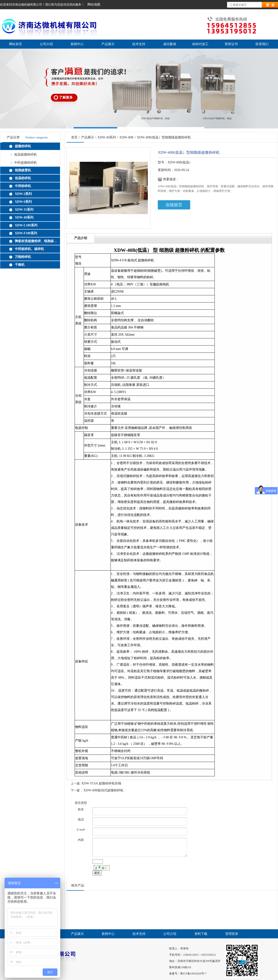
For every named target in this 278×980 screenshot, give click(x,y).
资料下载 (201, 934)
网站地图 (94, 5)
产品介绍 (81, 238)
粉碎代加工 (200, 44)
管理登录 (232, 934)
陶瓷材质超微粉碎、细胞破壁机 (36, 241)
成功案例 (170, 44)
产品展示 (108, 44)
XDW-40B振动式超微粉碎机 (103, 790)
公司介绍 (46, 44)
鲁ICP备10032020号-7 (193, 974)
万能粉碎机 (23, 257)
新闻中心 (77, 44)
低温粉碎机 (23, 178)
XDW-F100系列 (26, 233)
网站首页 (16, 44)
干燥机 (20, 265)
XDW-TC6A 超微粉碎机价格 (101, 783)
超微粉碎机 (23, 146)
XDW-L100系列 (26, 225)
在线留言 (174, 205)
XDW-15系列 (24, 210)
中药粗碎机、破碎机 (29, 249)
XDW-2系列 (23, 194)
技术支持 (139, 44)
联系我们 (262, 44)
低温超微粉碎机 (25, 154)
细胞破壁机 (23, 170)
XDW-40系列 (24, 217)
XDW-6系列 (23, 202)
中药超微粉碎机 (25, 163)
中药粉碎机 (23, 186)
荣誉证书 (231, 44)
